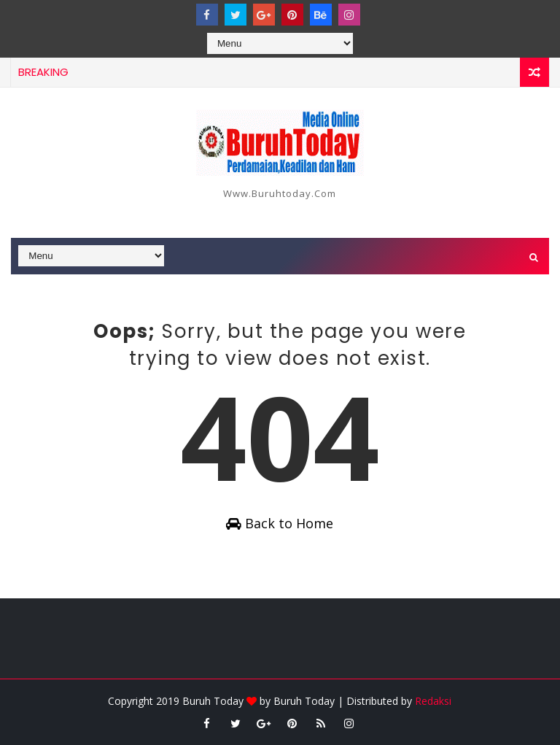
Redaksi (433, 701)
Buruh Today (304, 701)
